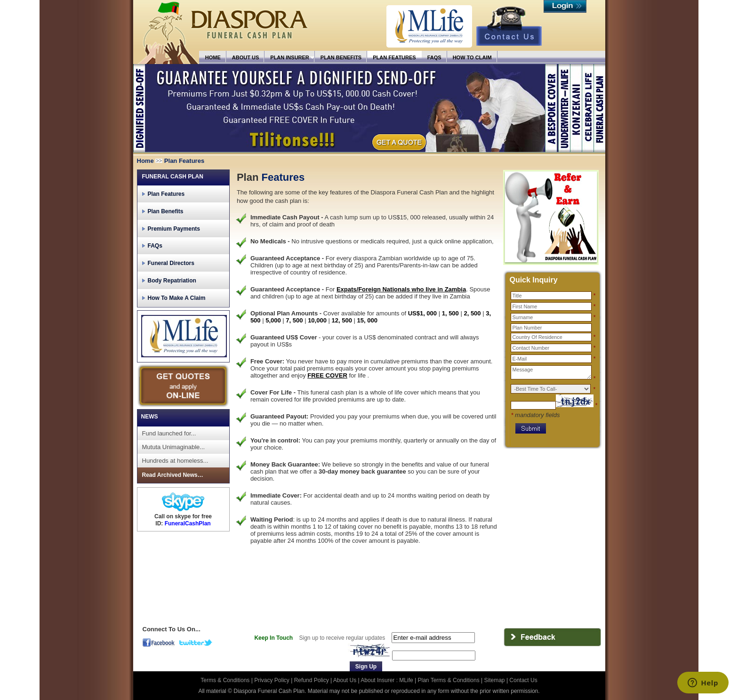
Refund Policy (312, 680)
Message (551, 372)
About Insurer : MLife (387, 680)
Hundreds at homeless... (175, 461)
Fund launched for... (169, 433)
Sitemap (495, 680)
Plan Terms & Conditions (449, 680)
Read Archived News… (173, 475)
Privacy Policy (273, 680)
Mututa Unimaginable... (174, 447)
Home (145, 161)
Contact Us (523, 680)
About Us (345, 680)
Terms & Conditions (226, 680)
